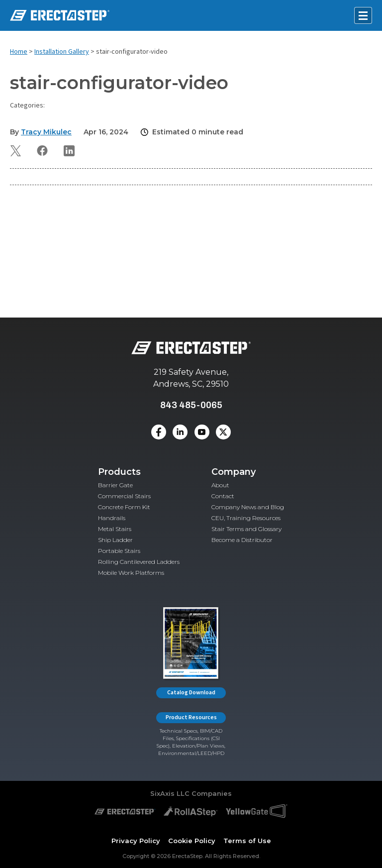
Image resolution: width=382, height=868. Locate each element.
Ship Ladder (115, 540)
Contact (223, 496)
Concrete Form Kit (124, 507)
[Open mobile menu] (363, 15)
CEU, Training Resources (246, 518)
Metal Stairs (115, 529)
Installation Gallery (62, 52)
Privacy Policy (136, 841)
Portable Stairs (119, 551)
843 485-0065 (191, 405)
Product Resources (191, 717)
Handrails (112, 518)
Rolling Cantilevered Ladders (139, 562)
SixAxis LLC (170, 793)
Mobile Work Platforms (131, 573)
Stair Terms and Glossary (246, 529)
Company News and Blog (248, 507)
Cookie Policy (192, 841)
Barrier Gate (115, 485)
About (220, 485)
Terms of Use (247, 841)
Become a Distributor (242, 540)
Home (19, 52)
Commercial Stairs (124, 496)
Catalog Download (191, 693)
